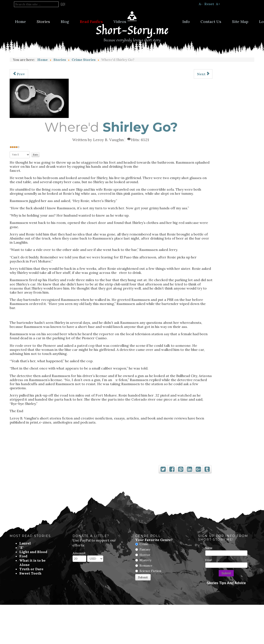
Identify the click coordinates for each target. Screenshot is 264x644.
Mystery (145, 560)
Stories (43, 22)
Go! (63, 4)
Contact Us (211, 22)
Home (20, 22)
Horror (145, 555)
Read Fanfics (91, 22)
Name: (209, 548)
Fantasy (145, 549)
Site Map (240, 22)
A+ (218, 4)
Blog (65, 22)
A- (201, 4)
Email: (209, 560)
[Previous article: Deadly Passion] (19, 74)
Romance (146, 566)
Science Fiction (150, 571)
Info (186, 22)
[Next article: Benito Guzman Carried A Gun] (203, 74)
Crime (144, 544)
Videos (120, 22)
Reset (209, 4)
